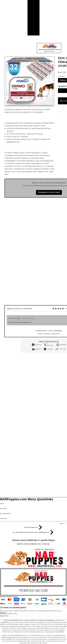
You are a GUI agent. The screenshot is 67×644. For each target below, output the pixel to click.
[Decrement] (60, 91)
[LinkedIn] (37, 349)
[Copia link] (61, 349)
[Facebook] (37, 345)
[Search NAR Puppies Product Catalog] (32, 35)
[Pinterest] (48, 349)
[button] (49, 48)
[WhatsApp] (61, 345)
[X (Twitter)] (49, 345)
